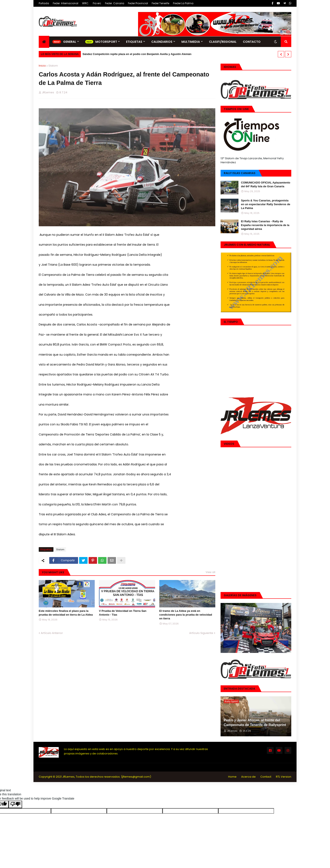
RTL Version (284, 777)
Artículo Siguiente (201, 633)
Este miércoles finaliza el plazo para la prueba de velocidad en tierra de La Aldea (66, 613)
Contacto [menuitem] (252, 42)
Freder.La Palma (183, 3)
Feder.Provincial (138, 3)
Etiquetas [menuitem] (134, 42)
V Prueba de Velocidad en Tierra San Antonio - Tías (123, 613)
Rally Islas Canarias (240, 173)
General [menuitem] (70, 42)
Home (232, 777)
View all (210, 572)
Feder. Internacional (66, 3)
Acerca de (248, 777)
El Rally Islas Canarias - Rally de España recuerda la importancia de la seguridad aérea (265, 225)
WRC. (86, 3)
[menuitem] (44, 42)
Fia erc (97, 3)
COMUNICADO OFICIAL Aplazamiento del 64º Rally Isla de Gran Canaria (266, 184)
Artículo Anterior (52, 633)
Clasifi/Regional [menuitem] (223, 42)
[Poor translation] (15, 804)
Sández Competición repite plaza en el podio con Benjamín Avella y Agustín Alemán (137, 54)
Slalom (53, 66)
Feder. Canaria (115, 3)
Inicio (42, 66)
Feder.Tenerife (160, 3)
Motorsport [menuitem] (106, 42)
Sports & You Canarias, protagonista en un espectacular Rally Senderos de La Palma (266, 204)
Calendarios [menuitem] (162, 42)
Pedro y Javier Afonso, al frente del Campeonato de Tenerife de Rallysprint (255, 723)
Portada (44, 3)
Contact (266, 777)
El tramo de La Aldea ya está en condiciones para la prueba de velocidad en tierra (186, 615)
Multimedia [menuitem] (191, 42)
